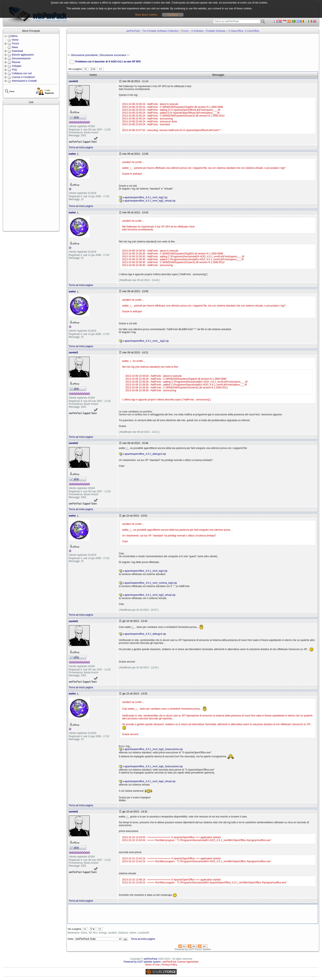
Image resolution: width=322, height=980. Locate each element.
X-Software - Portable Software (208, 31)
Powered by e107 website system (142, 962)
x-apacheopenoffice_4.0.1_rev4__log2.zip (146, 341)
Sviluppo (17, 66)
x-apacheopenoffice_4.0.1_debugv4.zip (144, 634)
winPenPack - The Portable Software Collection (152, 31)
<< (86, 69)
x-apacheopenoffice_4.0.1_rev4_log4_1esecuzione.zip (153, 749)
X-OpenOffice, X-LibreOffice (244, 31)
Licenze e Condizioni (23, 77)
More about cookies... (147, 15)
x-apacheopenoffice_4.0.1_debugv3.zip (144, 454)
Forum (15, 44)
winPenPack (151, 959)
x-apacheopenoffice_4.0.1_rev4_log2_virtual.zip (149, 201)
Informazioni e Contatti (24, 81)
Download (17, 51)
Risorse (16, 62)
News (15, 47)
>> (100, 69)
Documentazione (21, 58)
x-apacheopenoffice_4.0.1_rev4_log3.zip (145, 571)
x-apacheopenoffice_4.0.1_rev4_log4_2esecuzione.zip (153, 766)
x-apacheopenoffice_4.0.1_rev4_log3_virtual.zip (149, 595)
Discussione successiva (113, 55)
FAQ (14, 70)
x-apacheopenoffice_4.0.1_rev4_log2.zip (145, 197)
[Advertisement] (31, 168)
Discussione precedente (84, 55)
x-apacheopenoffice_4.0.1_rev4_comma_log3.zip (150, 583)
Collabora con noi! (22, 73)
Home (15, 40)
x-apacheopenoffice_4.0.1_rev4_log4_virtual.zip (149, 781)
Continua (173, 15)
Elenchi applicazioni (23, 55)
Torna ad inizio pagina (81, 147)
